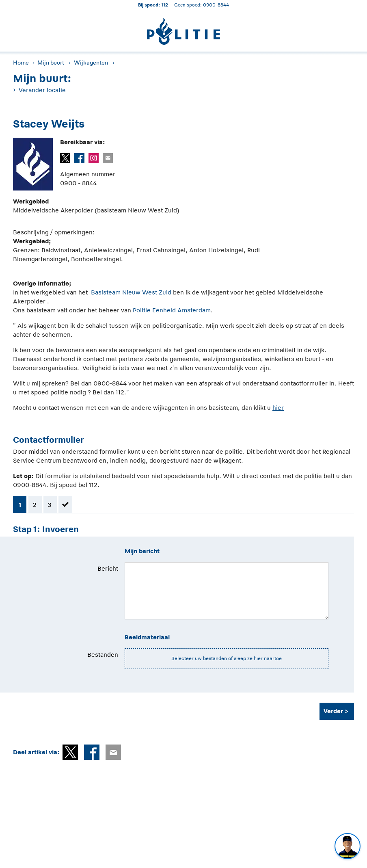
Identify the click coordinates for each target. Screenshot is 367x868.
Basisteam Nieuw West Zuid (131, 292)
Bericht (108, 568)
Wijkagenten (91, 63)
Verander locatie (42, 90)
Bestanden (103, 655)
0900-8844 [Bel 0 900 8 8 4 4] (216, 5)
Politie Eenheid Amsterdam (172, 310)
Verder (333, 711)
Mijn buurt (51, 63)
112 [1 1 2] (165, 5)
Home (21, 63)
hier (278, 408)
